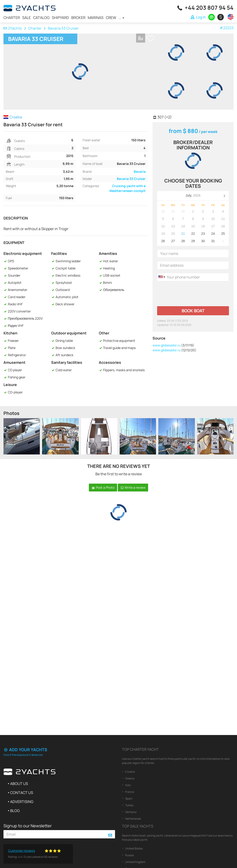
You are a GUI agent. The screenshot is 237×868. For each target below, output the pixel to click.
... (121, 18)
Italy (128, 785)
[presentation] (192, 294)
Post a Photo (103, 487)
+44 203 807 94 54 (209, 8)
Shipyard (60, 18)
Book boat (193, 311)
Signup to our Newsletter (28, 826)
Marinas (96, 18)
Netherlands (133, 819)
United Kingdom (135, 862)
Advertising (22, 802)
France (129, 792)
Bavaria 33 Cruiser (131, 179)
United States (134, 848)
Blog (15, 811)
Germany (131, 812)
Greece (130, 778)
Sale (27, 18)
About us (19, 784)
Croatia (130, 772)
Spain (129, 798)
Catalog (41, 18)
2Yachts (13, 28)
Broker (78, 18)
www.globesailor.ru (167, 345)
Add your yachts (25, 750)
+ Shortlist (150, 39)
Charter (12, 18)
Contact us (22, 793)
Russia (129, 855)
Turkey (129, 805)
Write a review (133, 487)
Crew (111, 18)
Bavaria (140, 171)
